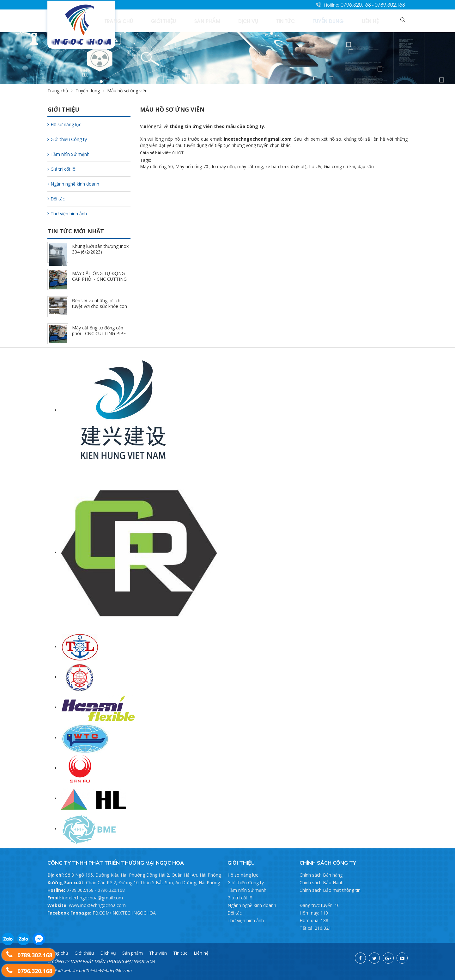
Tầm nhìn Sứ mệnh (68, 154)
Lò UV (315, 166)
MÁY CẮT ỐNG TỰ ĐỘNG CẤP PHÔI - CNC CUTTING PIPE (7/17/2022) (99, 279)
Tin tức (313, 21)
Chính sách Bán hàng (321, 875)
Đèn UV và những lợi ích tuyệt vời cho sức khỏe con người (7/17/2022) (100, 306)
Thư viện (158, 953)
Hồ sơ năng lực (64, 124)
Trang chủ (183, 21)
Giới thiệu (219, 21)
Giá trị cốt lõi (62, 169)
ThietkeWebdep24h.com (109, 971)
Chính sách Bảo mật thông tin (330, 890)
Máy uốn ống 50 (156, 166)
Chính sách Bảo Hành (322, 882)
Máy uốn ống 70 (192, 166)
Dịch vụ (285, 21)
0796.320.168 (356, 4)
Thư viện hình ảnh (67, 214)
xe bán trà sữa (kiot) (286, 166)
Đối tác (56, 199)
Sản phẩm (253, 21)
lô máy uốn (223, 166)
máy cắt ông (250, 166)
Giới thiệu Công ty (67, 139)
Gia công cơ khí (340, 166)
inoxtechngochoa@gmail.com (93, 898)
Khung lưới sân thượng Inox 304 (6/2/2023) (100, 249)
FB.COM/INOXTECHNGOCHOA (124, 913)
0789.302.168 (390, 4)
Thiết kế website (63, 971)
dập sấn (366, 166)
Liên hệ (379, 21)
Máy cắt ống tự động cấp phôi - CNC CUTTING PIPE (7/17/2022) (99, 333)
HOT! (180, 153)
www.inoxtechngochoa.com (97, 905)
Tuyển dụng (346, 21)
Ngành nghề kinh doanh (73, 184)
